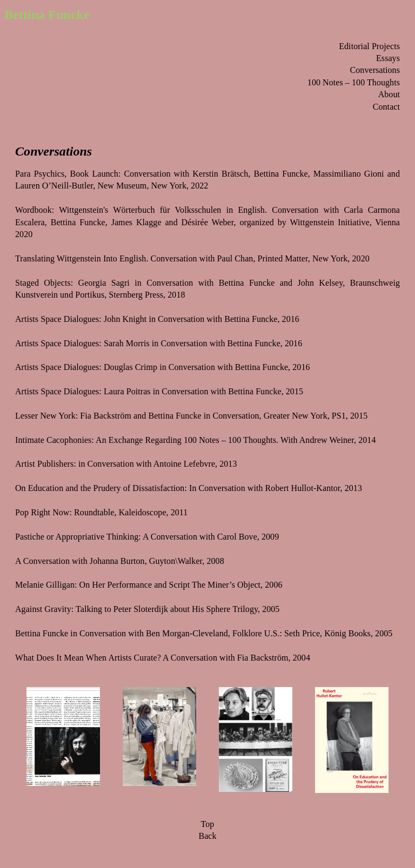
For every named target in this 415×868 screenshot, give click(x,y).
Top (208, 824)
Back (207, 836)
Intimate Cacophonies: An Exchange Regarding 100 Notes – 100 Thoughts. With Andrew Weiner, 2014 (195, 440)
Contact (386, 107)
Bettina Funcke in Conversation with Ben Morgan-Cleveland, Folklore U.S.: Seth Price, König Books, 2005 (204, 633)
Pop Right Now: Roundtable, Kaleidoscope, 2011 (101, 512)
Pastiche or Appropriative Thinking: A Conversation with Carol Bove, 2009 (147, 537)
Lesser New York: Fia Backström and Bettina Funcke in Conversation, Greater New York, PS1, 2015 (191, 416)
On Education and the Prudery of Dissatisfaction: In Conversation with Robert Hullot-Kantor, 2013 (189, 488)
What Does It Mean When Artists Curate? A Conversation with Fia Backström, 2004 (163, 658)
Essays (388, 58)
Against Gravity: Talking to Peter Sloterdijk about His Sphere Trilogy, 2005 (147, 609)
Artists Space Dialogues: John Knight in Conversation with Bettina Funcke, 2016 (157, 319)
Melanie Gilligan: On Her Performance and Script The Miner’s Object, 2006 (149, 585)
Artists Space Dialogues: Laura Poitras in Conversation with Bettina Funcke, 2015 (159, 391)
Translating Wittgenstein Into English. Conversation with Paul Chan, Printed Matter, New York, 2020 (192, 258)
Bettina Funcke (47, 15)
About (389, 94)
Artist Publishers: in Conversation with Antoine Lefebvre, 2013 (126, 464)
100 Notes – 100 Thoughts (354, 82)
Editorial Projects (369, 46)
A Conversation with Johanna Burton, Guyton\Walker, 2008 (120, 561)
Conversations (375, 70)
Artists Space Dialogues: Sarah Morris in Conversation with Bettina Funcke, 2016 (159, 343)
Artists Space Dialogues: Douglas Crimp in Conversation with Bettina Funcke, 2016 (163, 367)
